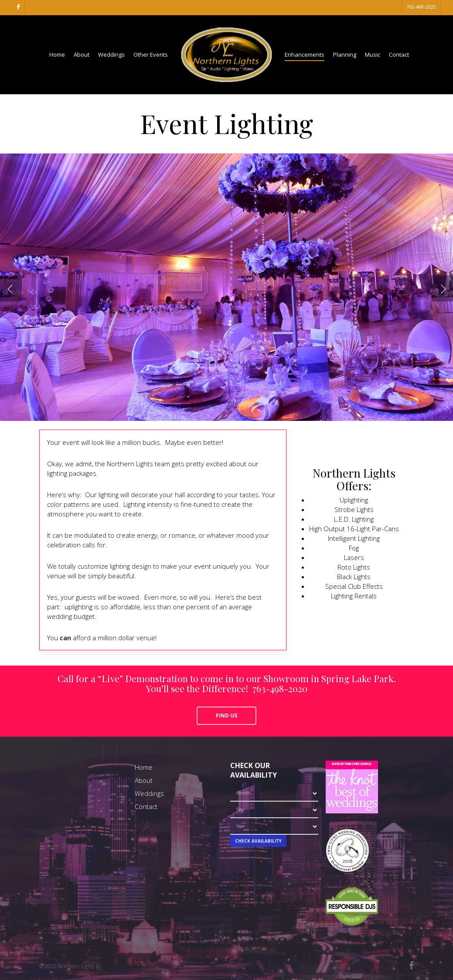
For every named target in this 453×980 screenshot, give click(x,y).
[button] (226, 716)
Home (144, 767)
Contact (146, 806)
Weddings (149, 793)
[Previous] (11, 288)
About (144, 780)
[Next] (442, 288)
